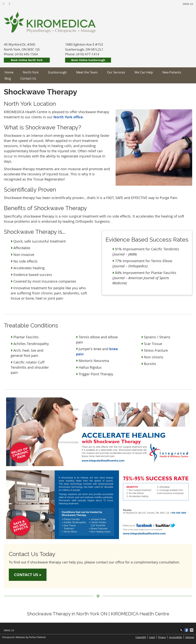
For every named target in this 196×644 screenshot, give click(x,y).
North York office (68, 117)
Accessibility (176, 637)
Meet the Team (87, 72)
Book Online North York (27, 60)
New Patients (172, 72)
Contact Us (28, 78)
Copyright (141, 637)
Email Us (188, 4)
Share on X (182, 630)
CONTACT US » (28, 575)
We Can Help (144, 72)
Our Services (116, 72)
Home (9, 72)
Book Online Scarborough (88, 60)
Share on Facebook (187, 630)
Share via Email (192, 630)
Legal (152, 637)
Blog (8, 78)
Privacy (162, 637)
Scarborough (57, 72)
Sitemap (190, 637)
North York (31, 72)
